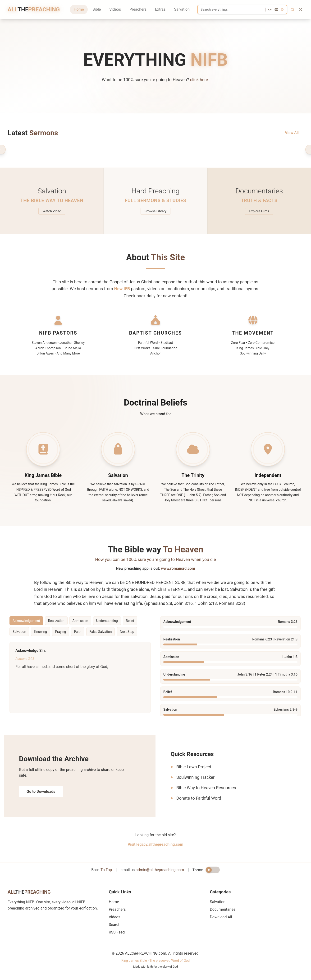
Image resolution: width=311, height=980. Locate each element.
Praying (60, 632)
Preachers (138, 9)
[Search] (242, 9)
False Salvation (101, 632)
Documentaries (223, 909)
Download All (221, 917)
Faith (78, 632)
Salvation (182, 9)
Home (79, 9)
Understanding (107, 621)
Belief (130, 621)
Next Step (127, 632)
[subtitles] (276, 10)
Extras (160, 9)
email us (152, 870)
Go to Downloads (41, 791)
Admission (80, 621)
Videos (115, 9)
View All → (294, 133)
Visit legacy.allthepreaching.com (155, 844)
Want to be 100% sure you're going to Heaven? (156, 80)
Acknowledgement (26, 621)
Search (115, 925)
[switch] (213, 870)
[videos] (270, 10)
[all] (283, 10)
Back (102, 870)
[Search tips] (301, 9)
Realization (56, 621)
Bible (97, 9)
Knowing (41, 632)
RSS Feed (117, 932)
